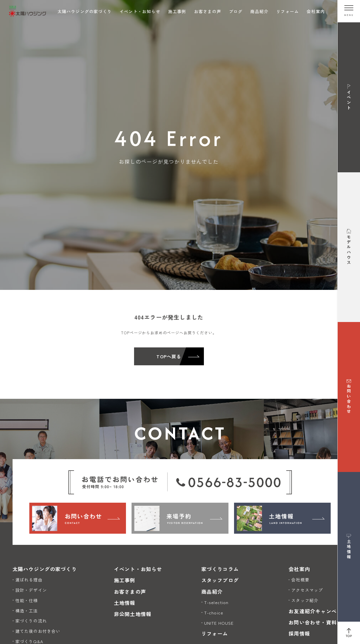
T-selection (216, 602)
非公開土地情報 (133, 614)
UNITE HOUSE (219, 623)
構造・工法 (27, 611)
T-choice (214, 613)
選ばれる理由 (29, 580)
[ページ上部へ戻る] (349, 633)
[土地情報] (282, 518)
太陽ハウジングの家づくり (85, 11)
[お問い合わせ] (78, 518)
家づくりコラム (220, 569)
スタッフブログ (220, 580)
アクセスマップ (307, 590)
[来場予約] (180, 518)
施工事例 (177, 11)
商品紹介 (259, 11)
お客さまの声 (208, 11)
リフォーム (288, 11)
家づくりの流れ (31, 621)
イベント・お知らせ (140, 11)
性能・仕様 (27, 600)
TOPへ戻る (169, 356)
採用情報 (299, 633)
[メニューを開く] (349, 11)
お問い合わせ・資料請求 (318, 622)
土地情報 (125, 603)
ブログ (236, 11)
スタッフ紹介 (305, 600)
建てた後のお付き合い (38, 631)
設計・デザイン (31, 590)
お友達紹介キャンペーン (318, 611)
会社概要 (300, 580)
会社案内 (316, 11)
